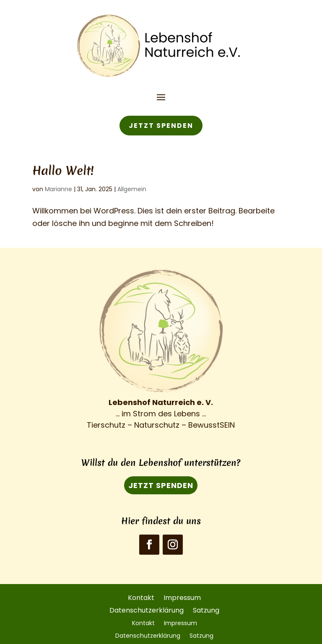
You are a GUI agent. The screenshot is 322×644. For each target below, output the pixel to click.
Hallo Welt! (63, 170)
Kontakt (141, 597)
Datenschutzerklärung (147, 609)
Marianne (58, 189)
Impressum (182, 597)
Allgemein (132, 189)
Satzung (206, 609)
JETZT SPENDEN (161, 126)
